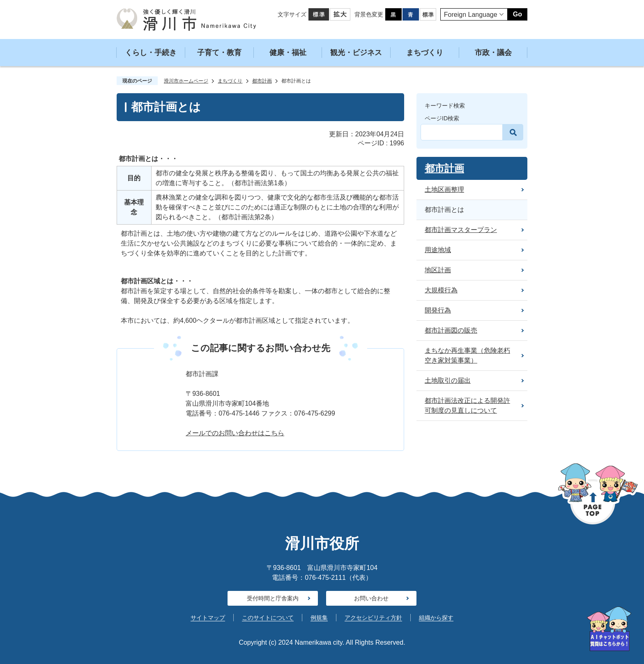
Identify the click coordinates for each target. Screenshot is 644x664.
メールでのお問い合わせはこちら (235, 433)
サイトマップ (208, 618)
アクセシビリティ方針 (373, 618)
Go (517, 14)
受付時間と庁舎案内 (273, 598)
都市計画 (262, 81)
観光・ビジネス (356, 53)
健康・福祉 (288, 53)
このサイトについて (268, 618)
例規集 (319, 618)
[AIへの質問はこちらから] (609, 629)
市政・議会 (493, 53)
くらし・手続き (151, 53)
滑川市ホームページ (186, 81)
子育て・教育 (219, 53)
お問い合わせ (371, 598)
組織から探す (436, 618)
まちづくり (425, 53)
